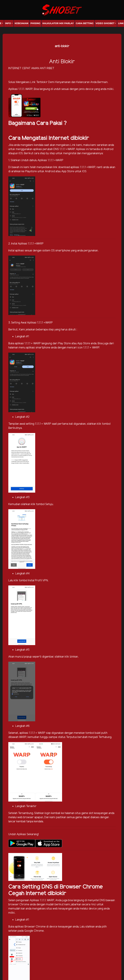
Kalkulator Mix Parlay (58, 23)
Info (8, 23)
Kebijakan (22, 23)
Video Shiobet (105, 23)
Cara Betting (85, 23)
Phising (35, 23)
